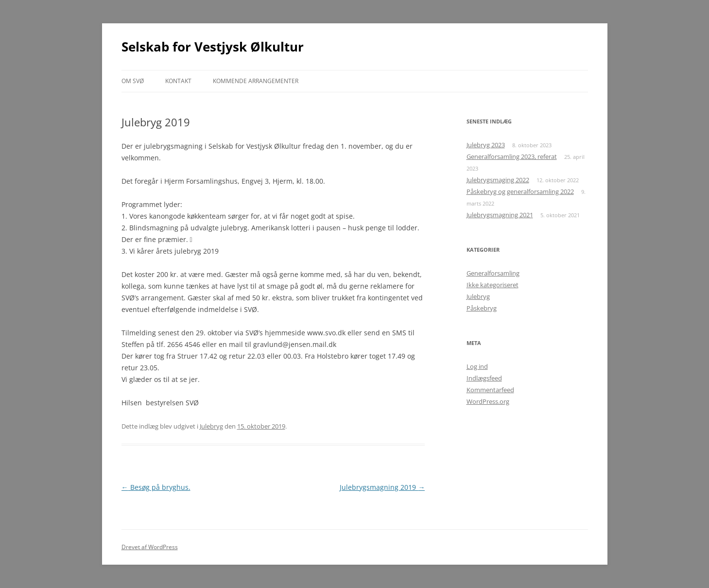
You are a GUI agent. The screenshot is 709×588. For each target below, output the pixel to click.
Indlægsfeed (484, 378)
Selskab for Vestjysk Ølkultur (213, 47)
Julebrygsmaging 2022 (498, 180)
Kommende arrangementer (256, 81)
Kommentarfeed (490, 390)
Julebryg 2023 (486, 145)
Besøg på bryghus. (156, 487)
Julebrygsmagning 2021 (500, 215)
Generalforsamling (493, 273)
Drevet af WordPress (150, 547)
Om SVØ (133, 81)
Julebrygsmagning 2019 (382, 487)
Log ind (477, 366)
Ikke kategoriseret (493, 285)
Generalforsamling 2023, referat (512, 156)
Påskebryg (482, 308)
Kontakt (178, 81)
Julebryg (211, 426)
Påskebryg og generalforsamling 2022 (520, 191)
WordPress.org (488, 401)
